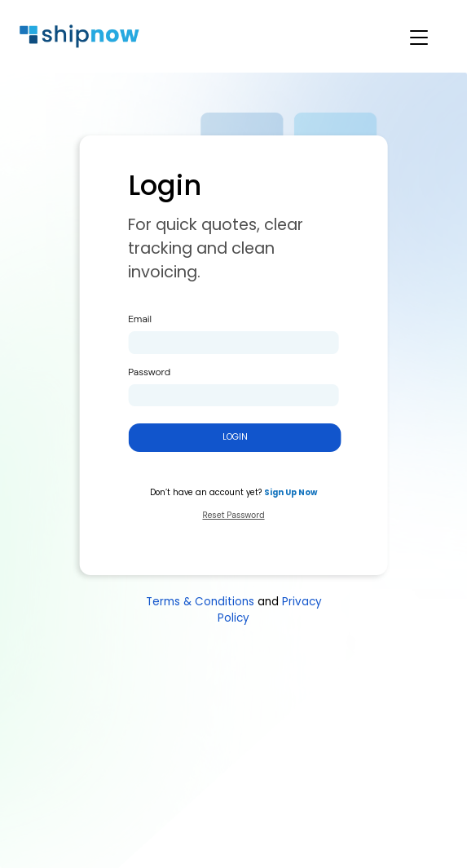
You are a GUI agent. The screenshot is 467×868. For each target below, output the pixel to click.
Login (235, 437)
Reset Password (233, 515)
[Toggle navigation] (409, 37)
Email (140, 319)
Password (149, 372)
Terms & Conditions (200, 602)
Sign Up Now (291, 492)
